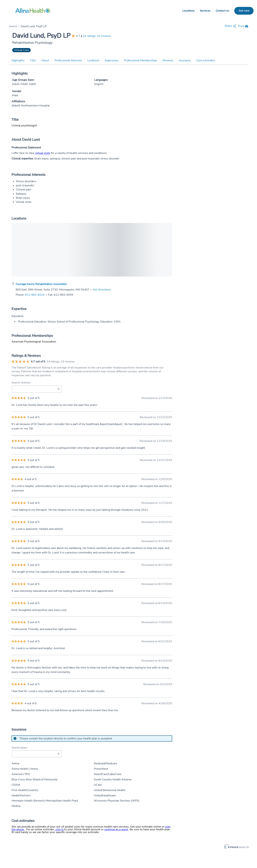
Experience (112, 60)
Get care (244, 11)
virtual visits (43, 153)
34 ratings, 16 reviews (97, 36)
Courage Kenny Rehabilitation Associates (41, 284)
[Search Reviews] (37, 389)
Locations (189, 11)
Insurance (185, 60)
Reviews (168, 60)
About (45, 60)
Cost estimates (206, 60)
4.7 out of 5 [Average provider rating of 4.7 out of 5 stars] (38, 362)
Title (33, 60)
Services (205, 11)
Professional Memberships (141, 60)
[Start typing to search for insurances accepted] (37, 754)
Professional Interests (68, 60)
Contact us (222, 11)
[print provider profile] (243, 26)
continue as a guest (116, 829)
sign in (60, 829)
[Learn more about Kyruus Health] (236, 847)
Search (13, 26)
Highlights (18, 60)
